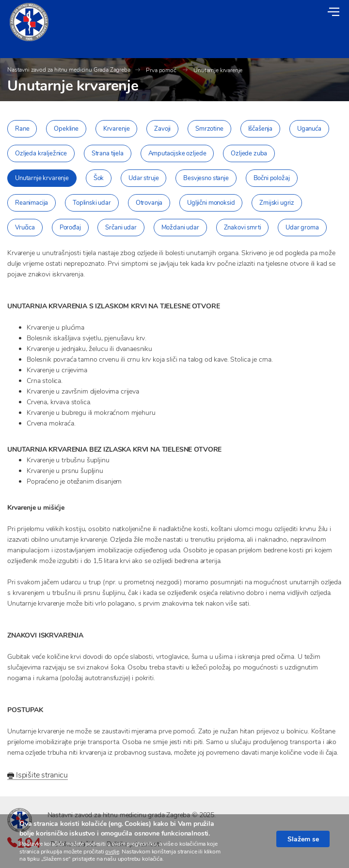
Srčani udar (121, 228)
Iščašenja (261, 129)
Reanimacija (32, 203)
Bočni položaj (272, 178)
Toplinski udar (92, 203)
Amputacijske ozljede (177, 153)
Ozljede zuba (249, 153)
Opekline (66, 129)
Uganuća (309, 129)
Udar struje (143, 178)
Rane (22, 129)
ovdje (112, 852)
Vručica (25, 228)
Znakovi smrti (243, 228)
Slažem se (303, 839)
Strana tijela (108, 153)
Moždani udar (180, 228)
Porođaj (70, 228)
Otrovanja (149, 203)
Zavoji (162, 129)
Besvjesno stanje (206, 178)
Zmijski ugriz (277, 203)
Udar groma (302, 228)
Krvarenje (117, 129)
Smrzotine (209, 129)
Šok (99, 178)
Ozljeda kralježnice (41, 153)
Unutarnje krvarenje (218, 70)
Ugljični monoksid (211, 203)
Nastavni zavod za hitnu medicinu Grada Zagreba (69, 70)
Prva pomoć (162, 70)
